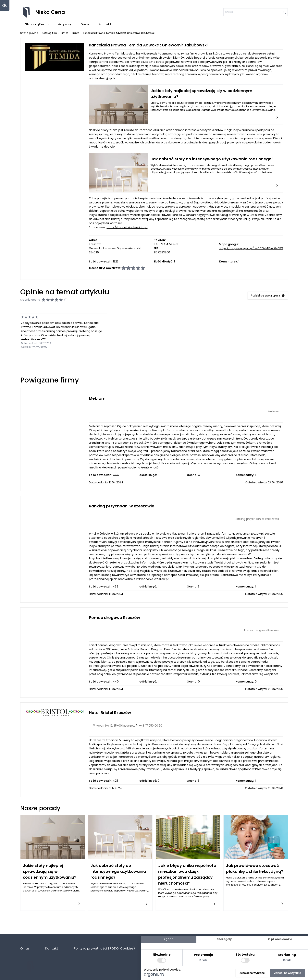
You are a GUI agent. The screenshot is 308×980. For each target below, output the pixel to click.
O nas (25, 948)
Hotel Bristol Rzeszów (110, 713)
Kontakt (105, 24)
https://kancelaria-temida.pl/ (127, 227)
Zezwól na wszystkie (288, 973)
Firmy (85, 24)
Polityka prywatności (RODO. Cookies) (104, 948)
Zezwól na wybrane (252, 973)
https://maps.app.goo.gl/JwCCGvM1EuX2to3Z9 (251, 248)
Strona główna (37, 24)
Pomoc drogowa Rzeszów (115, 618)
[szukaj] (253, 12)
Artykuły (65, 24)
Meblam (97, 398)
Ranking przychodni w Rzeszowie (122, 506)
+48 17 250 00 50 (151, 726)
